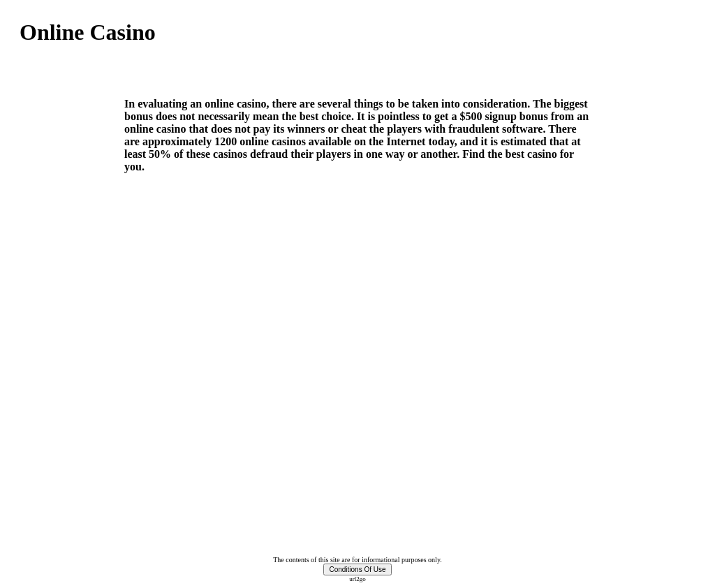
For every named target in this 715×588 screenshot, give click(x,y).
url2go (357, 579)
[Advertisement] (183, 72)
